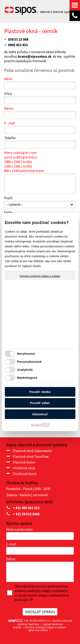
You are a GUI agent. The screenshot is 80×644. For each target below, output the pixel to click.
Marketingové (27, 378)
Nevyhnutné (26, 354)
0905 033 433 (18, 45)
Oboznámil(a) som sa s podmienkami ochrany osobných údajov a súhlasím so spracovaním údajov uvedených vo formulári (42, 593)
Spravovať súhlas (38, 630)
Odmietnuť (40, 414)
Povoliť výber (40, 403)
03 (10, 39)
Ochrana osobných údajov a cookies (40, 276)
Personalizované (29, 362)
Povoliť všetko (40, 392)
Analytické (25, 370)
